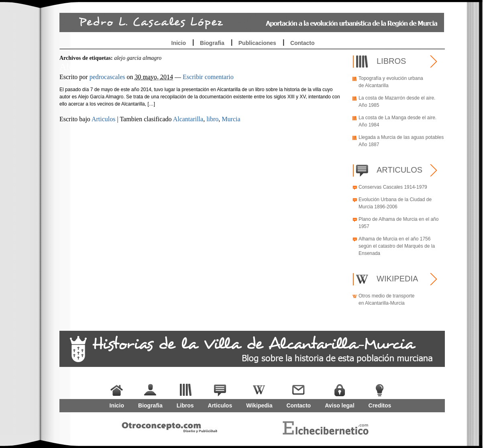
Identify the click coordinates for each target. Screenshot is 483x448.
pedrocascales (107, 77)
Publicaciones (257, 43)
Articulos (104, 119)
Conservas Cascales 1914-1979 (393, 187)
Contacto (303, 43)
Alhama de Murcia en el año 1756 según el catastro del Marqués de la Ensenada (397, 246)
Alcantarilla (188, 119)
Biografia (212, 43)
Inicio (179, 43)
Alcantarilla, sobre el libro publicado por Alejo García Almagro (181, 67)
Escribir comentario (208, 77)
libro (212, 119)
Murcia (231, 119)
